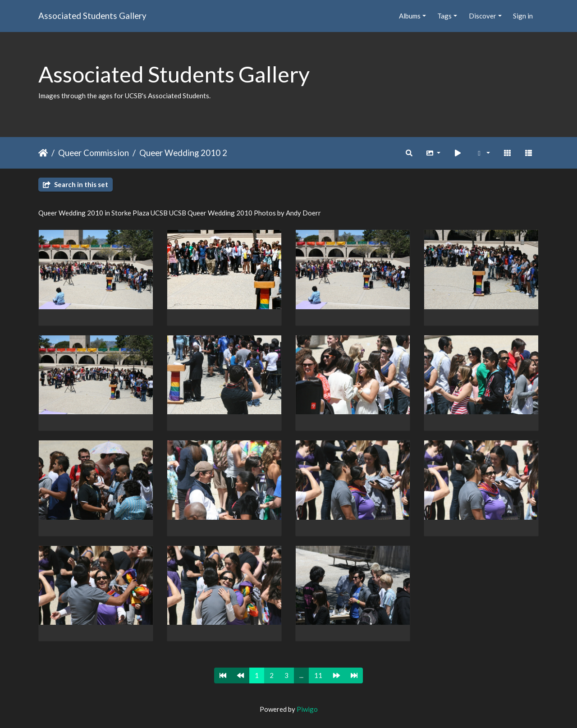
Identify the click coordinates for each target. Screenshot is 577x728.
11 (318, 675)
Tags (444, 16)
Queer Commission (94, 153)
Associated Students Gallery (92, 16)
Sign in (523, 16)
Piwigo (307, 709)
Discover (483, 16)
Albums (410, 16)
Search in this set (76, 184)
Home (43, 153)
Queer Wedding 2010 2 (183, 153)
